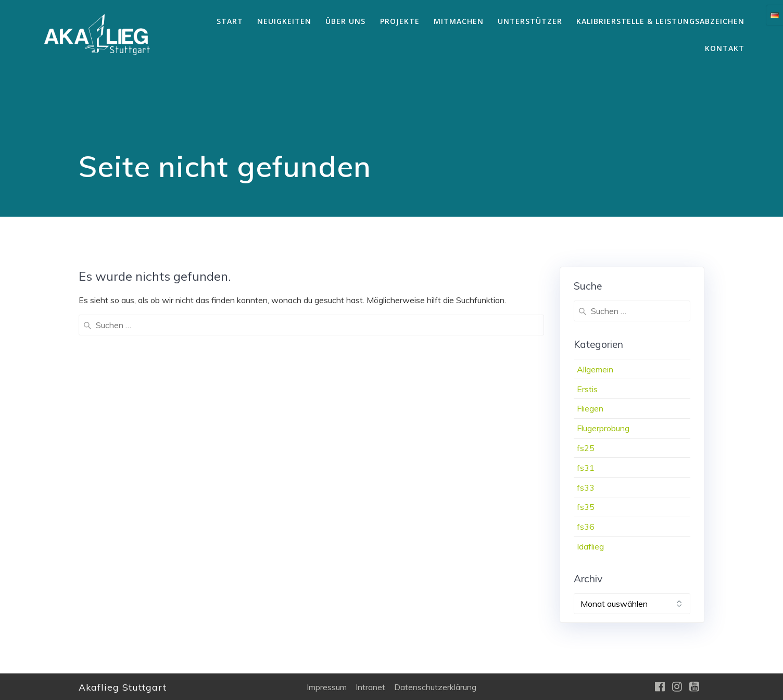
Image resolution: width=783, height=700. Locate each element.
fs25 (586, 448)
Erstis (587, 389)
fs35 (586, 507)
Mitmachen (459, 21)
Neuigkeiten (284, 21)
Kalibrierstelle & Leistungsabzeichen (660, 21)
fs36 (586, 527)
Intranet (370, 687)
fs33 (586, 488)
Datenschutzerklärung (435, 687)
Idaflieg (590, 546)
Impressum (327, 687)
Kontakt (725, 48)
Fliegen (590, 408)
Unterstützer (530, 21)
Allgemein (595, 369)
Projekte (400, 21)
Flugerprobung (603, 428)
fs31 (586, 468)
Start (230, 21)
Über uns (345, 21)
